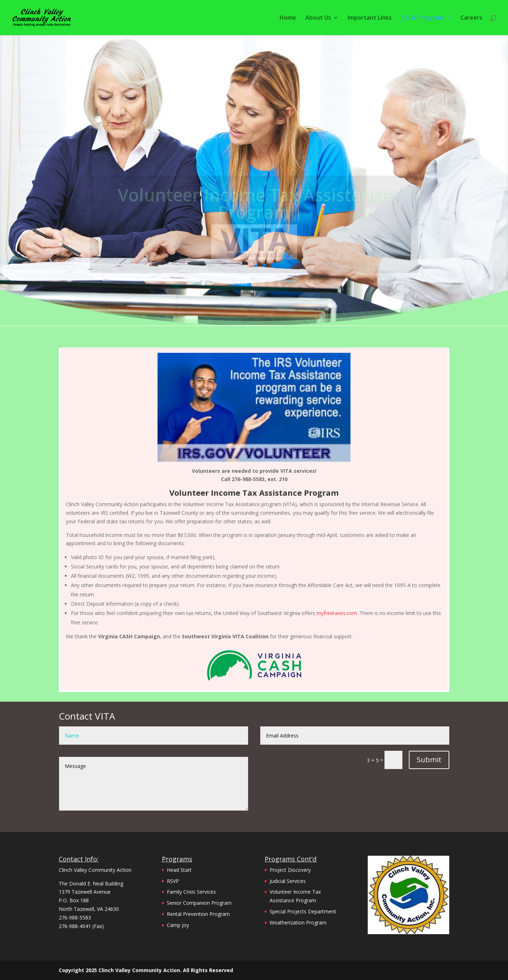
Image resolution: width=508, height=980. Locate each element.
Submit (429, 760)
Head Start (179, 870)
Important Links (370, 18)
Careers (471, 18)
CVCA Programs (422, 18)
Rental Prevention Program (198, 914)
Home (288, 18)
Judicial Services (288, 881)
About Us (318, 18)
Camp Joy (178, 925)
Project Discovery (290, 870)
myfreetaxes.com (337, 613)
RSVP (173, 881)
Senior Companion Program (199, 903)
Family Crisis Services (191, 892)
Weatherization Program (298, 923)
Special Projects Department (303, 911)
